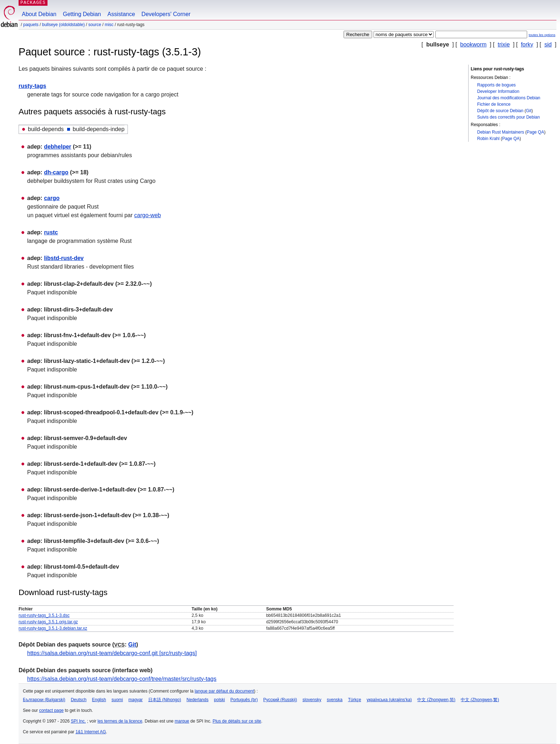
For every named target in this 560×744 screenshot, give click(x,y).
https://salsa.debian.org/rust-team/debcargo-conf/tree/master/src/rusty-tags (122, 679)
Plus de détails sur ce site (237, 721)
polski (219, 700)
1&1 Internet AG (91, 732)
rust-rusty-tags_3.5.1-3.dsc (44, 615)
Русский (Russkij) (280, 700)
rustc (51, 232)
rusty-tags (32, 86)
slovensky (312, 700)
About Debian (39, 14)
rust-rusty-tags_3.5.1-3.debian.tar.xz (53, 628)
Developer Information (498, 91)
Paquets (31, 25)
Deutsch (79, 700)
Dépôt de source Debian (500, 111)
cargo (52, 198)
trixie (504, 44)
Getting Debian (82, 14)
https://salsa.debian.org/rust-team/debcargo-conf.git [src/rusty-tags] (112, 653)
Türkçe (354, 700)
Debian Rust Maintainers (501, 132)
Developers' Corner (166, 14)
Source (95, 25)
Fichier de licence (494, 104)
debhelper (57, 147)
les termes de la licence (120, 721)
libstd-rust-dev (64, 258)
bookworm (474, 44)
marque (182, 721)
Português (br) (244, 700)
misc (109, 25)
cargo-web (148, 215)
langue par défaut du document (224, 691)
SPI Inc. (78, 721)
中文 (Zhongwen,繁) (480, 700)
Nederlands (197, 700)
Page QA (536, 132)
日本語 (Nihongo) (165, 700)
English (99, 700)
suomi (117, 700)
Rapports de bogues (496, 85)
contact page (51, 710)
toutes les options (542, 35)
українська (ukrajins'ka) (389, 700)
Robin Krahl (488, 139)
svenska (335, 700)
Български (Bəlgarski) (44, 700)
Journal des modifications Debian (509, 98)
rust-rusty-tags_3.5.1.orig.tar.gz (48, 622)
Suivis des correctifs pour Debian (508, 117)
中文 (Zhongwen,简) (436, 700)
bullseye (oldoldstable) (63, 25)
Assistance (121, 14)
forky (527, 44)
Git (529, 111)
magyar (136, 700)
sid (548, 44)
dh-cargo (56, 172)
